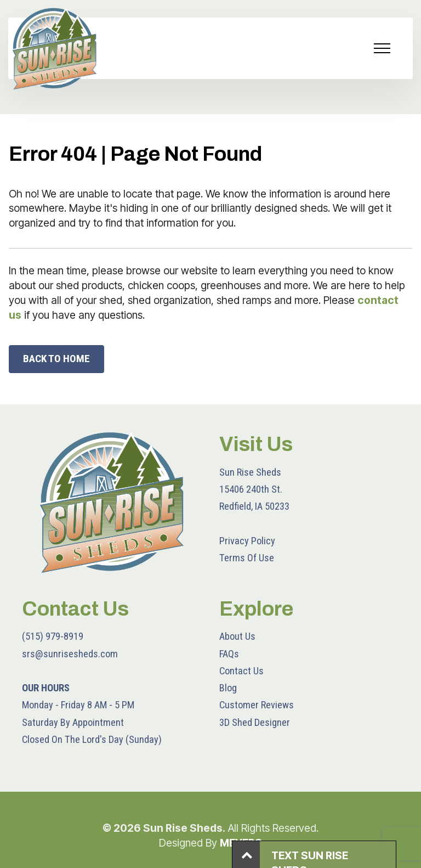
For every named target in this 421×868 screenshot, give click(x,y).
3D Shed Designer (255, 722)
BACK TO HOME (56, 359)
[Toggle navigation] (382, 48)
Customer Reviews (257, 705)
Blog (228, 688)
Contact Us (241, 671)
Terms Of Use (247, 558)
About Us (237, 636)
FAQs (229, 654)
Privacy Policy (247, 541)
